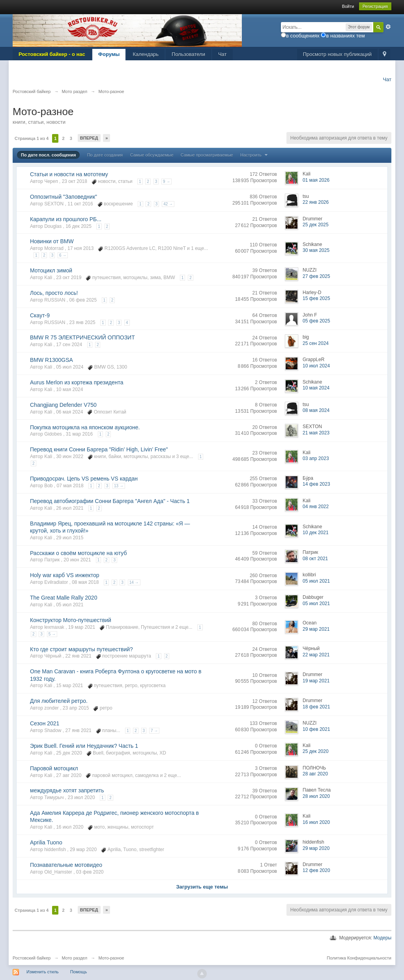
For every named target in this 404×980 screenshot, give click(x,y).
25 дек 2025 (316, 225)
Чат (223, 54)
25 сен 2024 (316, 343)
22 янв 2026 (316, 202)
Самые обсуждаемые (152, 155)
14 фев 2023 (316, 484)
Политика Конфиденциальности (359, 958)
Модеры (382, 938)
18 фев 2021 (316, 707)
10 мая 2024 (316, 388)
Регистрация (375, 6)
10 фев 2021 (316, 729)
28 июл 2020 (316, 796)
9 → (166, 182)
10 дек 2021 (316, 533)
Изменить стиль (43, 972)
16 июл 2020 (316, 822)
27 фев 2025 (316, 276)
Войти (348, 6)
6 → (63, 255)
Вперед (89, 138)
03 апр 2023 (316, 458)
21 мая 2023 (316, 433)
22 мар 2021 (316, 655)
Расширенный (388, 27)
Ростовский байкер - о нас (52, 54)
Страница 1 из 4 (32, 138)
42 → (168, 204)
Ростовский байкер (32, 958)
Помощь (79, 972)
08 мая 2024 (316, 410)
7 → (154, 731)
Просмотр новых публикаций (337, 54)
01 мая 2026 (316, 180)
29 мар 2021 (316, 629)
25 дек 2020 (316, 751)
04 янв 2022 (316, 507)
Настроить (255, 155)
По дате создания (105, 155)
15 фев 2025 (316, 298)
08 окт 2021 (315, 559)
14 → (134, 582)
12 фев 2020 (316, 870)
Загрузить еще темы (202, 887)
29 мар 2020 (316, 848)
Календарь (146, 54)
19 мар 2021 (316, 681)
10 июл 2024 (316, 366)
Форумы (109, 54)
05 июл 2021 (316, 581)
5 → (52, 634)
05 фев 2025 (316, 321)
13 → (119, 486)
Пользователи (188, 54)
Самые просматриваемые (207, 155)
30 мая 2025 (316, 250)
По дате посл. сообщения (48, 155)
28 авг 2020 (315, 774)
